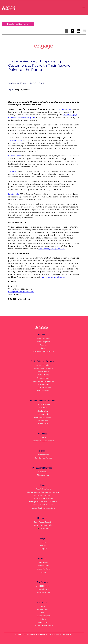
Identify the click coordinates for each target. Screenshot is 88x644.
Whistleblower (43, 424)
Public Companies (43, 339)
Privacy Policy (68, 634)
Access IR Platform (43, 405)
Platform (43, 545)
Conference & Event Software (43, 441)
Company (43, 549)
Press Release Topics (43, 489)
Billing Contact (43, 622)
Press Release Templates (43, 522)
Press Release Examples (43, 525)
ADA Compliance (43, 411)
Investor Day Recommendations (43, 508)
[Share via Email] (84, 31)
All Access (43, 438)
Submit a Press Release (43, 458)
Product (43, 542)
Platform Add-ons (43, 475)
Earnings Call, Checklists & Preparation (43, 502)
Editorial (43, 619)
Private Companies (43, 342)
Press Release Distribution (43, 368)
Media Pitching (43, 375)
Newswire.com (43, 589)
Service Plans (43, 472)
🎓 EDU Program (43, 528)
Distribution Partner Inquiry (43, 625)
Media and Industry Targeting (43, 381)
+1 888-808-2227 (43, 609)
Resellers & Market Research (43, 351)
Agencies (43, 345)
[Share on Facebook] (67, 31)
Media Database (43, 372)
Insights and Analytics (43, 388)
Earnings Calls (43, 414)
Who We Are (43, 563)
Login (43, 606)
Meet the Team (43, 566)
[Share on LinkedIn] (78, 31)
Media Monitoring (43, 378)
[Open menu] (84, 8)
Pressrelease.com (43, 592)
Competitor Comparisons (43, 495)
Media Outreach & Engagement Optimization (43, 492)
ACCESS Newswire (43, 586)
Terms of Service (55, 634)
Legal (43, 348)
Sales (43, 613)
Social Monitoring (43, 384)
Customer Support (43, 616)
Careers (43, 572)
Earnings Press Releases (43, 417)
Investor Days (43, 421)
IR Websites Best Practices (43, 498)
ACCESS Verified (43, 391)
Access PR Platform (43, 365)
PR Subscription (43, 455)
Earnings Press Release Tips (43, 505)
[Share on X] (73, 31)
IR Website (43, 408)
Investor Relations (43, 569)
